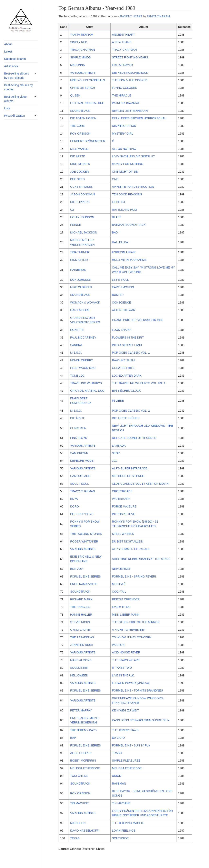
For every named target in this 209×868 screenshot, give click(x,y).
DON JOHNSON (81, 280)
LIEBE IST (119, 202)
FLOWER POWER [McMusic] (131, 683)
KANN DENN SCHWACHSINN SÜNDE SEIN (141, 720)
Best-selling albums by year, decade (16, 76)
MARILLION (78, 823)
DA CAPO (118, 738)
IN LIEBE (118, 401)
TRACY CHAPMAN (83, 50)
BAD (115, 232)
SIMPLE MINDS (80, 57)
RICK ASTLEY (79, 260)
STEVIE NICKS (80, 622)
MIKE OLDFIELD (81, 287)
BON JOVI (77, 569)
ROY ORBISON (80, 134)
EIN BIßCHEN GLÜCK (126, 391)
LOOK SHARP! (122, 330)
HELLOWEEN (79, 675)
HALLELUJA (120, 242)
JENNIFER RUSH (82, 645)
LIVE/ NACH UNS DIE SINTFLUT (133, 156)
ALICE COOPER (81, 753)
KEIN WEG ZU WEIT (125, 710)
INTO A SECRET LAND (127, 345)
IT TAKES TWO (122, 668)
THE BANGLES (80, 607)
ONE (115, 179)
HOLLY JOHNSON (82, 217)
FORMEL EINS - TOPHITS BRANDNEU (137, 690)
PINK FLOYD (79, 438)
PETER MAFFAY (81, 710)
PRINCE (76, 225)
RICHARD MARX (81, 599)
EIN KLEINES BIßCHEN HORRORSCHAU (139, 118)
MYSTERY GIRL (123, 134)
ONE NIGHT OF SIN (125, 172)
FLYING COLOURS (125, 88)
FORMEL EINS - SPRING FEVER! (134, 576)
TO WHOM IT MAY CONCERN (132, 637)
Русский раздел (14, 116)
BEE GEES (77, 179)
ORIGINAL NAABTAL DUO (87, 103)
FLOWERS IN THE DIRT (128, 338)
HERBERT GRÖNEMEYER (88, 141)
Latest (8, 52)
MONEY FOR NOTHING (128, 164)
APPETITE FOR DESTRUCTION (133, 187)
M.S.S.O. (76, 353)
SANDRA (76, 345)
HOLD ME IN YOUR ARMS (129, 260)
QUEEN (75, 95)
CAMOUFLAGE (80, 476)
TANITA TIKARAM (158, 16)
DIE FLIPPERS (80, 202)
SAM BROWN (79, 453)
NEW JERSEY (121, 569)
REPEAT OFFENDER (126, 599)
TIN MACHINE (79, 803)
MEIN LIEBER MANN (126, 615)
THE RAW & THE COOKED (130, 80)
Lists (7, 108)
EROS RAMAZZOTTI (84, 584)
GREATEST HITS (123, 368)
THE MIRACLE (122, 95)
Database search (15, 59)
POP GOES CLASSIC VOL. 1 (131, 353)
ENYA (74, 499)
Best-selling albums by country (18, 87)
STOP (116, 453)
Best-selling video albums (15, 99)
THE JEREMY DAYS (83, 730)
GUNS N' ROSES (81, 187)
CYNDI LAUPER (81, 630)
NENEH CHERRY (82, 360)
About (8, 44)
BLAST (117, 217)
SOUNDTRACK (80, 111)
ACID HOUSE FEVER (126, 652)
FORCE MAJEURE (124, 506)
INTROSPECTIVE (124, 514)
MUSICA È (119, 584)
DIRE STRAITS (80, 164)
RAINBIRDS (78, 270)
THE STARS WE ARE (126, 660)
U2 (72, 210)
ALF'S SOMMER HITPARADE (131, 549)
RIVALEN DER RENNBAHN (130, 111)
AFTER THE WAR (124, 310)
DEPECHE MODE (82, 461)
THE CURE (78, 126)
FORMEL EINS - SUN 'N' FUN (131, 745)
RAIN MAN (119, 784)
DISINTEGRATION (124, 126)
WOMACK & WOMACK (85, 302)
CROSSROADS (122, 491)
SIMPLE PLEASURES (126, 761)
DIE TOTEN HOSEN (83, 118)
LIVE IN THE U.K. (123, 675)
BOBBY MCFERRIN (83, 761)
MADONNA (78, 65)
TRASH (117, 753)
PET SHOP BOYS (82, 514)
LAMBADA (119, 446)
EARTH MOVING (123, 287)
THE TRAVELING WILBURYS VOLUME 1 (139, 383)
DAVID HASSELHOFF (84, 831)
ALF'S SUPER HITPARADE (130, 468)
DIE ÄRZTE (78, 156)
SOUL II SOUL (79, 484)
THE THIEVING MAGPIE (128, 823)
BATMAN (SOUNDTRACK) (129, 225)
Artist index (11, 66)
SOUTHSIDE (120, 838)
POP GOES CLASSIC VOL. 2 (131, 411)
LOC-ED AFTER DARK (127, 376)
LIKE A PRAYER (122, 65)
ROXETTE (77, 330)
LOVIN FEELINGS (124, 831)
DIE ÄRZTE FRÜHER (126, 418)
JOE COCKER (79, 172)
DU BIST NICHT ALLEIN (128, 541)
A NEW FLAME (122, 42)
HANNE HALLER (81, 615)
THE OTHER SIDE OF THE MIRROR (136, 622)
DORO (74, 506)
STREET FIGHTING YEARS (130, 57)
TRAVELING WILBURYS (86, 383)
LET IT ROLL (120, 280)
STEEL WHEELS (123, 534)
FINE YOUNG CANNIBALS (88, 80)
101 (114, 461)
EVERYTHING (121, 607)
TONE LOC (77, 376)
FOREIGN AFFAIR (124, 252)
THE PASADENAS (82, 637)
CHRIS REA (78, 428)
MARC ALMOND (81, 660)
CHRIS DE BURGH (83, 88)
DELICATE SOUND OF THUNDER (134, 438)
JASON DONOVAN (82, 194)
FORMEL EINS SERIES (86, 576)
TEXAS (75, 838)
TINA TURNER (80, 252)
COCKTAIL (119, 592)
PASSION (118, 645)
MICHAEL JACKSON (84, 232)
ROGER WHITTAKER (84, 541)
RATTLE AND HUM (124, 210)
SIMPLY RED (79, 42)
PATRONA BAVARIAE (126, 103)
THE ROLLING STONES (86, 534)
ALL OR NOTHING (124, 149)
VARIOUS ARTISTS (83, 73)
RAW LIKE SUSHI (124, 360)
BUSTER (118, 295)
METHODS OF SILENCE (128, 476)
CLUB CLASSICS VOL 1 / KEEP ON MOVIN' (141, 484)
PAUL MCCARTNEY (83, 338)
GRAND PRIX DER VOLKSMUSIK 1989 (138, 320)
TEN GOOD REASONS (127, 194)
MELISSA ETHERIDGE (85, 768)
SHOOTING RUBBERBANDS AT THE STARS (141, 559)
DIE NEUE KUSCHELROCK (130, 73)
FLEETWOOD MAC (83, 368)
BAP (73, 738)
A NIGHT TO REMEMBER (129, 630)
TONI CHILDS (79, 776)
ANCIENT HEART (131, 16)
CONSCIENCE (122, 302)
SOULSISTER (79, 668)
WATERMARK (121, 499)
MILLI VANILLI (79, 149)
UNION (117, 776)
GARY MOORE (80, 310)
